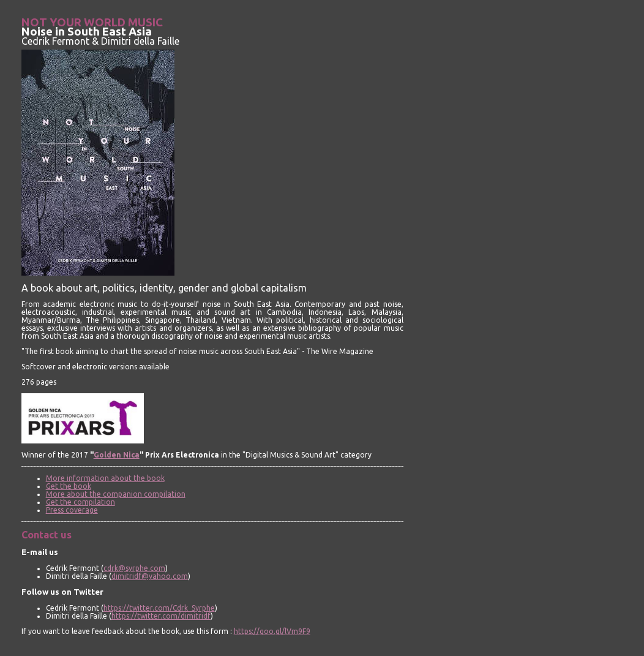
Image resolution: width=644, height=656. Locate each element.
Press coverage (72, 510)
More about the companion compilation (116, 494)
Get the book (69, 486)
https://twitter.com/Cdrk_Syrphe (159, 608)
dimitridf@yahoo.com (150, 576)
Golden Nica (117, 455)
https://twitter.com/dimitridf (161, 616)
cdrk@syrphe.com (134, 568)
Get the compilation (80, 502)
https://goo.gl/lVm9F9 (272, 631)
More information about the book (105, 478)
